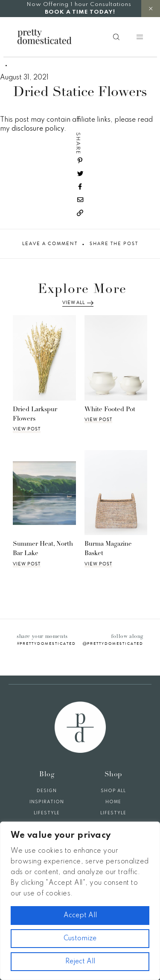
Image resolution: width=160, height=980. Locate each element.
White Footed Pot (110, 410)
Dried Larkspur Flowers (35, 415)
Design (47, 791)
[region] (80, 901)
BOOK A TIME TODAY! (80, 12)
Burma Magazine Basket (108, 549)
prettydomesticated (48, 644)
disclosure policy (38, 129)
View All (78, 303)
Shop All (113, 791)
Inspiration (47, 802)
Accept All (80, 916)
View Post (27, 429)
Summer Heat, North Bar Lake (43, 549)
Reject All (80, 962)
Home (113, 802)
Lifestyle (47, 813)
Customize (80, 939)
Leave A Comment (50, 244)
